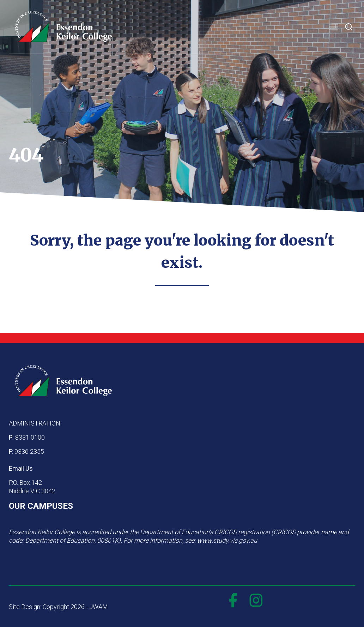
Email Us (21, 468)
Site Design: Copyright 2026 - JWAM (58, 607)
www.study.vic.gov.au (227, 540)
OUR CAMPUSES (41, 506)
